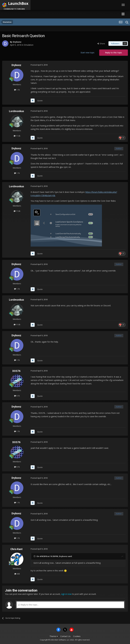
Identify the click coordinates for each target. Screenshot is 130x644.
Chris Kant (16, 549)
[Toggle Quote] (35, 556)
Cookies (77, 636)
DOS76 (16, 371)
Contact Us (65, 636)
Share (101, 44)
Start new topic (88, 53)
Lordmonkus (16, 111)
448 (17, 574)
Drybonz (17, 42)
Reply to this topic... (28, 605)
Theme (54, 636)
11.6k (17, 136)
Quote (40, 101)
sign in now (66, 594)
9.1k (17, 396)
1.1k (17, 90)
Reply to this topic (114, 53)
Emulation (29, 45)
